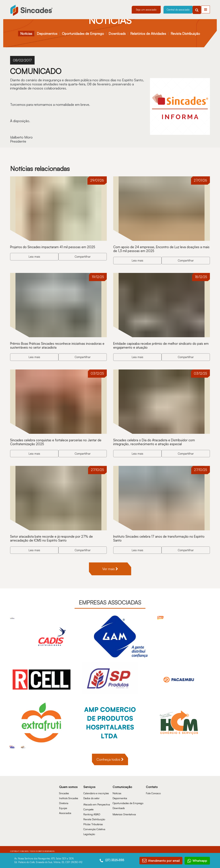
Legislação (89, 831)
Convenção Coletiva (94, 826)
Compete (88, 807)
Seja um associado (146, 10)
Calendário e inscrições (96, 790)
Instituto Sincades (69, 795)
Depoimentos (47, 34)
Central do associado (178, 10)
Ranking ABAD (92, 812)
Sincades (64, 790)
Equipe (63, 805)
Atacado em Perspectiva (97, 802)
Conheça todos (110, 757)
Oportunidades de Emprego (83, 34)
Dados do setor (91, 795)
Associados (65, 810)
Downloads (117, 34)
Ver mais (110, 566)
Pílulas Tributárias (93, 821)
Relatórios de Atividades (148, 34)
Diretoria (64, 800)
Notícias (26, 34)
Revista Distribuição (185, 34)
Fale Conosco (153, 790)
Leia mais (34, 256)
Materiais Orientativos (124, 812)
